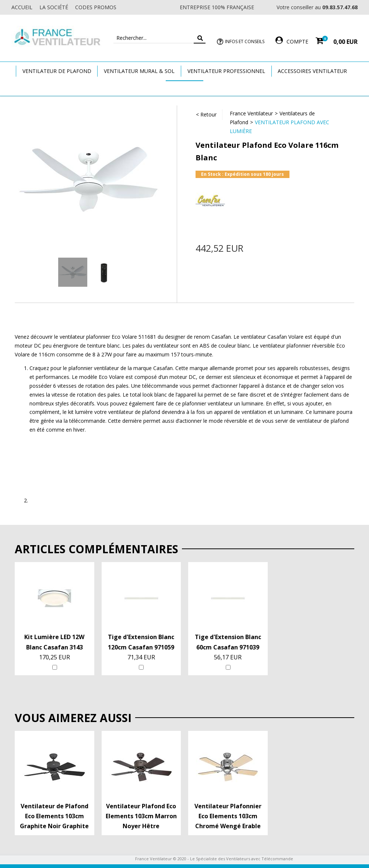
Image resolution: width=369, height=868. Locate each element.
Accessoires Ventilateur (312, 71)
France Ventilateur (251, 113)
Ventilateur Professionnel (226, 71)
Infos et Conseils (245, 41)
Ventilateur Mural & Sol (139, 71)
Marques (184, 88)
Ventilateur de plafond (57, 71)
